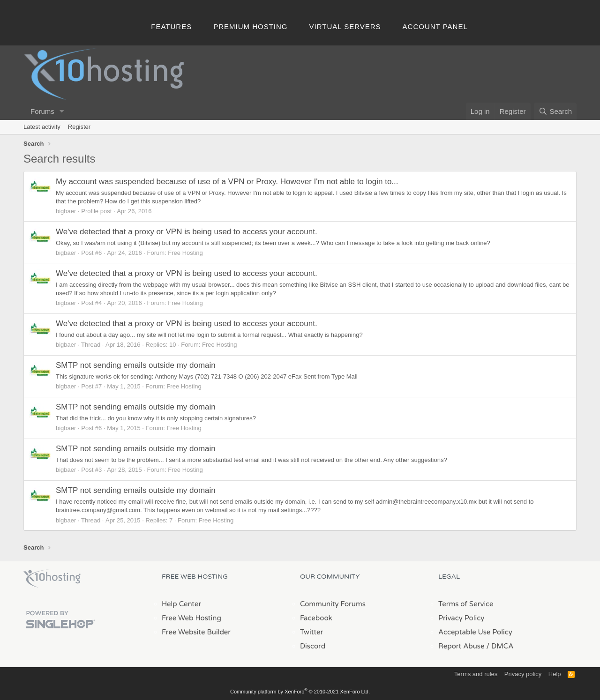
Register (79, 127)
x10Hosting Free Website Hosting (52, 579)
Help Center (181, 604)
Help (555, 674)
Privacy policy (523, 674)
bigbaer (66, 211)
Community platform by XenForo (300, 692)
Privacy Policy (461, 618)
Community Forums (333, 604)
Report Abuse (461, 646)
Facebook (316, 618)
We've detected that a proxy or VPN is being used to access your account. (187, 232)
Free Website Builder (196, 632)
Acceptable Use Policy (475, 632)
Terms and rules (476, 674)
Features (171, 26)
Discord (313, 646)
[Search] (555, 111)
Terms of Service (466, 604)
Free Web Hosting (191, 618)
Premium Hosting (250, 26)
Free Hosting (185, 253)
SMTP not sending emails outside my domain (136, 365)
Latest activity (42, 127)
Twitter (311, 632)
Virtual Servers (345, 26)
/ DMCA (500, 646)
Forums (42, 111)
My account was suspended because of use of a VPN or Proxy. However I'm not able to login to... (227, 182)
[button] (62, 111)
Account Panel (435, 26)
